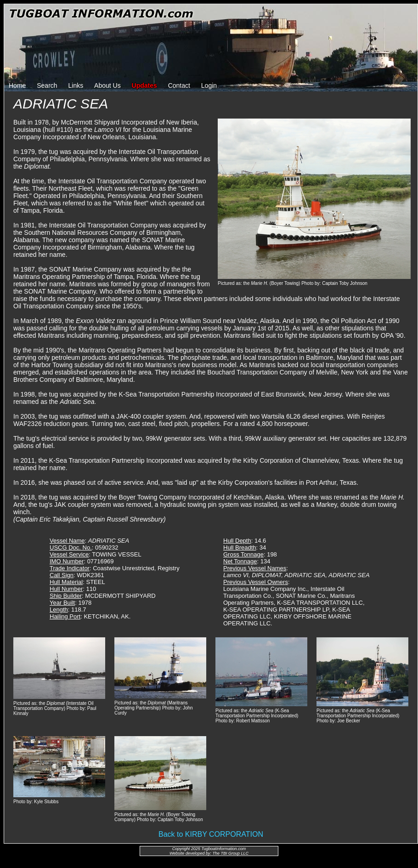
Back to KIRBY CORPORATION (211, 834)
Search (47, 85)
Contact (179, 85)
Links (76, 85)
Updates (144, 85)
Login (209, 85)
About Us (107, 85)
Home (17, 85)
